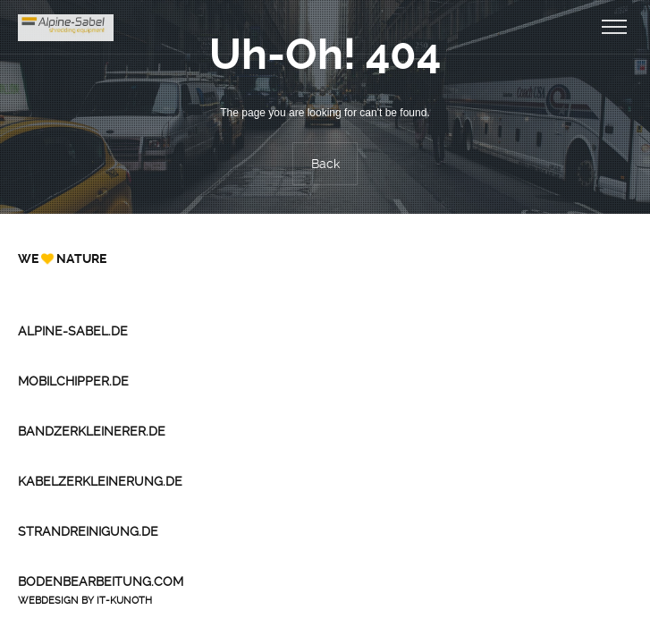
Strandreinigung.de (88, 531)
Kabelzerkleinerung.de (100, 481)
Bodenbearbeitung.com (101, 581)
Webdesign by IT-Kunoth (85, 601)
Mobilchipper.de (73, 381)
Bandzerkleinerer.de (92, 431)
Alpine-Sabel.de (73, 331)
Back (325, 164)
